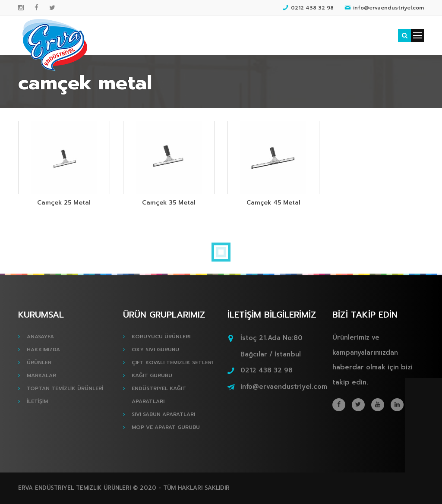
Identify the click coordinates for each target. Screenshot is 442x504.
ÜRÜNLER (39, 362)
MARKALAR (41, 375)
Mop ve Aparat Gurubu (166, 427)
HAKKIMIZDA (43, 350)
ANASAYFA (40, 337)
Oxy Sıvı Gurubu (155, 350)
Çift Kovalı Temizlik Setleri (172, 362)
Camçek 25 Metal (64, 203)
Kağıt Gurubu (152, 375)
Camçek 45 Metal (273, 203)
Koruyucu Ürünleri (161, 337)
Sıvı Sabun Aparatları (163, 414)
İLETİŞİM (37, 401)
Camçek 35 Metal (169, 203)
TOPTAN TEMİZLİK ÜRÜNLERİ (65, 388)
